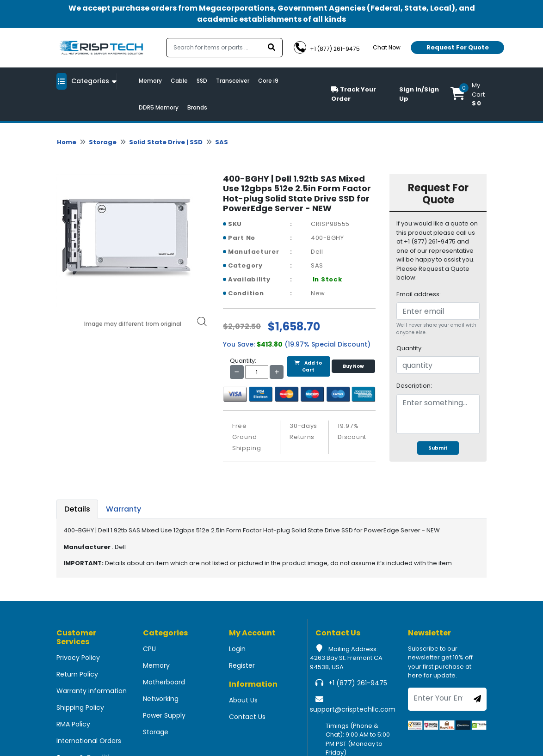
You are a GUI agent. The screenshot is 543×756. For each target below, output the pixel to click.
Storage (103, 142)
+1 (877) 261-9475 (358, 683)
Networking (161, 699)
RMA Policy (73, 724)
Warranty (123, 509)
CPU (149, 649)
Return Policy (77, 674)
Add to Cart (308, 366)
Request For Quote (458, 47)
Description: (414, 386)
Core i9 (268, 81)
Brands (197, 107)
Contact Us (247, 717)
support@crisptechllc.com (353, 709)
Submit (438, 448)
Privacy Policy (78, 658)
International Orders (89, 741)
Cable (179, 81)
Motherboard (164, 682)
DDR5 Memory (159, 107)
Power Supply (164, 715)
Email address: (419, 294)
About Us (243, 700)
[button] (469, 94)
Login (237, 649)
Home (67, 142)
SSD (202, 81)
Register (242, 665)
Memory (150, 81)
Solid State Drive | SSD (166, 142)
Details (77, 509)
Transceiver (233, 81)
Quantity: (410, 348)
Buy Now (353, 366)
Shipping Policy (80, 707)
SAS (222, 142)
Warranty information (92, 691)
